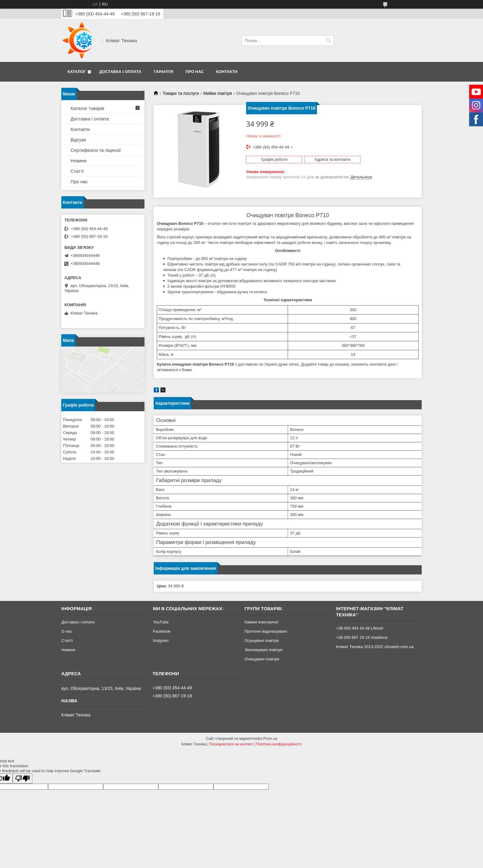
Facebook (162, 631)
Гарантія (163, 72)
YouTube (161, 622)
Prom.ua (270, 739)
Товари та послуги (181, 93)
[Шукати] (329, 41)
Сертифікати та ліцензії (96, 150)
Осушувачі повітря (262, 641)
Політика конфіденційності (279, 744)
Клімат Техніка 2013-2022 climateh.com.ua (375, 647)
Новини (79, 161)
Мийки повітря (218, 93)
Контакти (227, 72)
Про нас (195, 72)
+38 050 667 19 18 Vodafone (362, 637)
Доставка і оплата (120, 72)
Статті (77, 171)
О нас (67, 631)
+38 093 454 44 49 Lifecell (360, 628)
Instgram (161, 641)
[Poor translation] (22, 779)
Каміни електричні (261, 622)
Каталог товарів (87, 108)
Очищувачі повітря (262, 659)
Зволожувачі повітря (264, 650)
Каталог (77, 72)
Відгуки (78, 140)
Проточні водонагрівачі (266, 631)
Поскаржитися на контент (231, 744)
